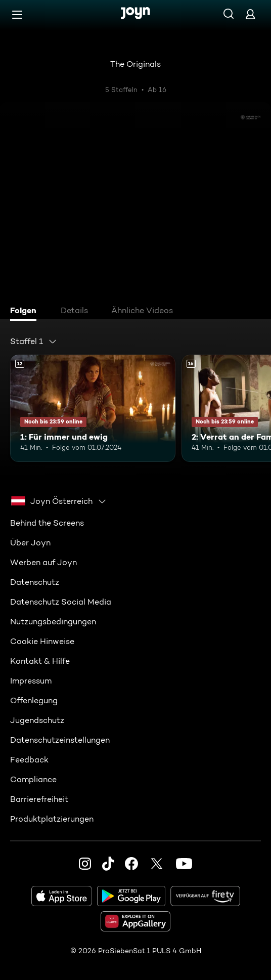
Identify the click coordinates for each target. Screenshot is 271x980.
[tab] (26, 312)
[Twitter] (157, 863)
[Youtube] (184, 863)
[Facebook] (131, 863)
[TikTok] (108, 863)
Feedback (29, 759)
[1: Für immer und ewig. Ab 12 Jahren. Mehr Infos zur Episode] (93, 408)
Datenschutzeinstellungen (60, 739)
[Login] (250, 14)
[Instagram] (85, 863)
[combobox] (34, 342)
